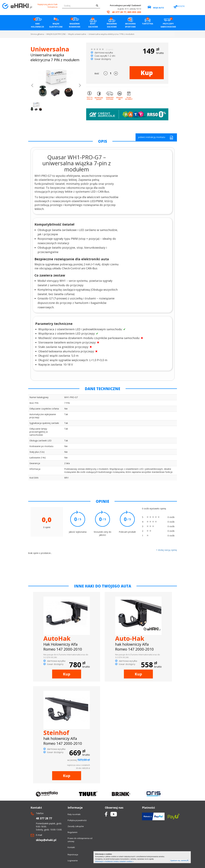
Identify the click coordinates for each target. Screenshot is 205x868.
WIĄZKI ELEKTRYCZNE (56, 34)
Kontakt (71, 847)
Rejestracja (73, 854)
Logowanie (73, 860)
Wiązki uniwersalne (77, 34)
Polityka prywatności (77, 820)
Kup (147, 73)
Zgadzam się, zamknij (179, 860)
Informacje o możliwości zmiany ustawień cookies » (114, 861)
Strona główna (37, 34)
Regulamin (73, 832)
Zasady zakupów (76, 826)
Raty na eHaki (74, 814)
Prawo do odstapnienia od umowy (80, 840)
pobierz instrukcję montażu (156, 138)
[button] (32, 86)
